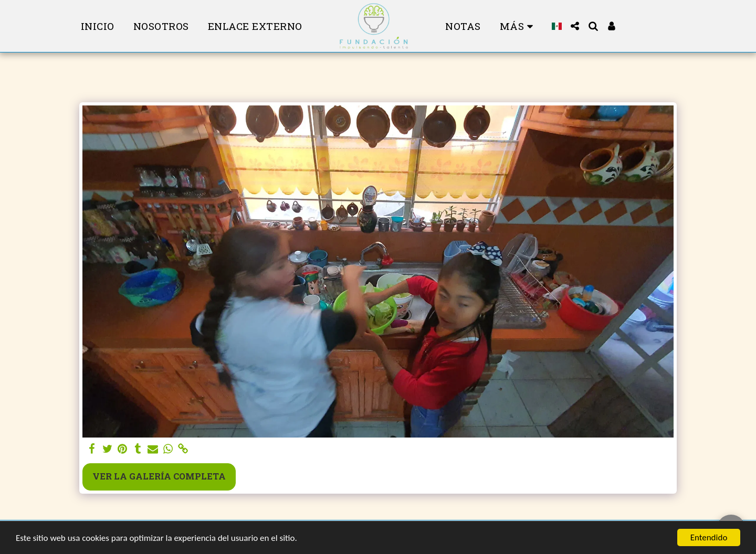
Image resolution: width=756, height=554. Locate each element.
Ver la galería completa (159, 476)
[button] (575, 26)
